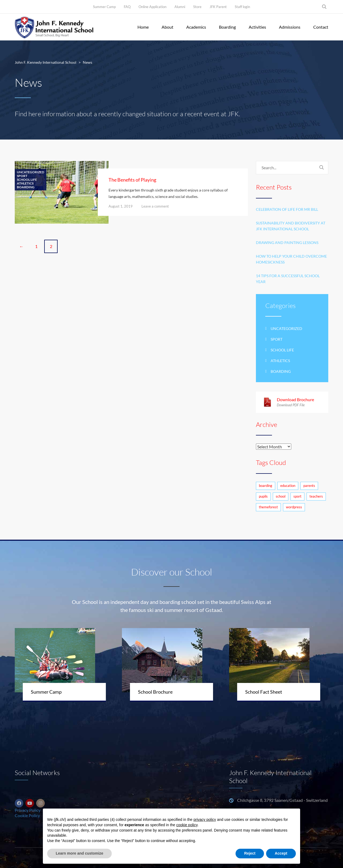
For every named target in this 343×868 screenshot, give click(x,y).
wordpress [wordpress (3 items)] (294, 507)
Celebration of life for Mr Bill (287, 209)
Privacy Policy (28, 810)
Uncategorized (31, 172)
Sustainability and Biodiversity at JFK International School (291, 226)
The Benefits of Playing (132, 180)
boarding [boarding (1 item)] (266, 486)
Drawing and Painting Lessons (287, 243)
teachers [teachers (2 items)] (316, 496)
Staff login (242, 7)
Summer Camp (104, 7)
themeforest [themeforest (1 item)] (268, 507)
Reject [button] (250, 853)
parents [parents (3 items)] (309, 486)
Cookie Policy (27, 815)
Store (197, 7)
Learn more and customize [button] (79, 853)
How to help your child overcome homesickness (291, 259)
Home (143, 27)
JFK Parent (218, 7)
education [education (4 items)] (288, 486)
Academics (196, 27)
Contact (321, 27)
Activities (257, 27)
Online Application (152, 7)
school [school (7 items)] (281, 496)
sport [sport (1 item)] (297, 496)
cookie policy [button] (187, 825)
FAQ (127, 7)
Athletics (25, 183)
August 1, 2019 (121, 206)
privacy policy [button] (205, 820)
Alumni (180, 7)
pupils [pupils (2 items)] (263, 496)
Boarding (227, 27)
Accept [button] (281, 853)
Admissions (290, 27)
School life (27, 180)
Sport (22, 176)
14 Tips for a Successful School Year (288, 279)
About (167, 27)
